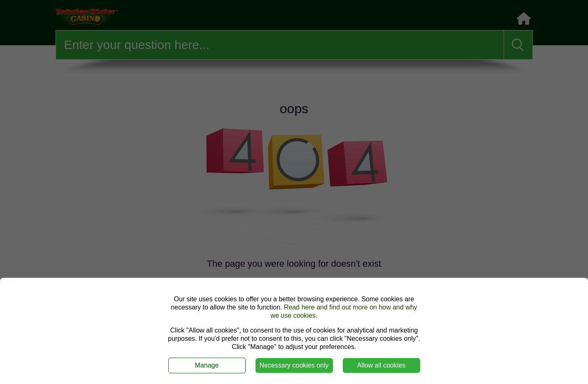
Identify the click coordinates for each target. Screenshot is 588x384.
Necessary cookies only (294, 365)
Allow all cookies (381, 365)
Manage (207, 365)
